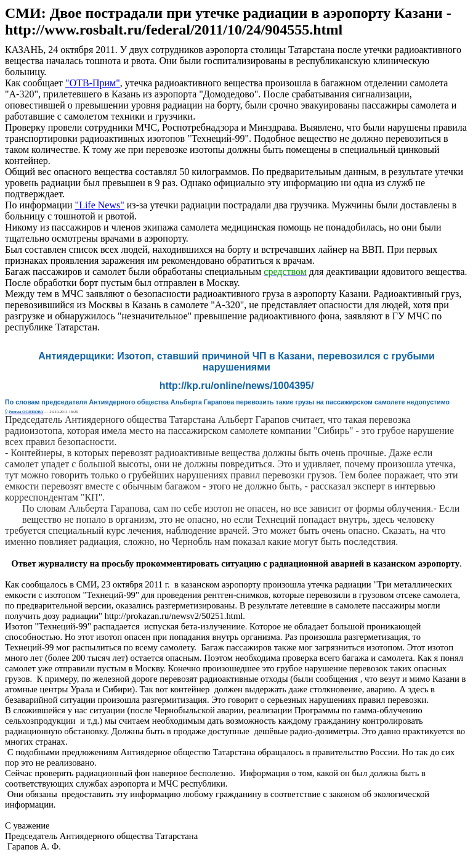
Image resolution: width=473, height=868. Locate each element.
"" (93, 83)
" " (100, 205)
